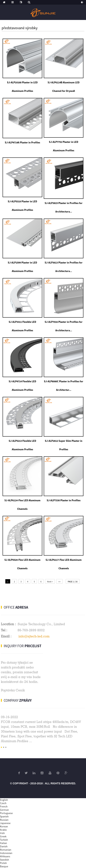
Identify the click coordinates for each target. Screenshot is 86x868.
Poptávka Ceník (13, 690)
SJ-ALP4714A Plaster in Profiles (22, 142)
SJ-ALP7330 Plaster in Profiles (64, 500)
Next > (50, 582)
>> (59, 582)
